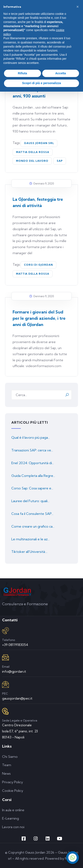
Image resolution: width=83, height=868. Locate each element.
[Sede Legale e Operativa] (5, 711)
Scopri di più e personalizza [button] (41, 83)
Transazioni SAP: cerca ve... (32, 450)
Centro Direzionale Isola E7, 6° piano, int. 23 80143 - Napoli (20, 731)
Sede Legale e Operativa (20, 720)
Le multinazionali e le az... (30, 539)
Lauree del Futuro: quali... (30, 501)
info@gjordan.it (14, 671)
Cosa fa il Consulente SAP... (32, 514)
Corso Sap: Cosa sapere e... (32, 488)
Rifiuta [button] (22, 73)
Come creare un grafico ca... (33, 526)
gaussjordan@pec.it (17, 698)
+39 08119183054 (15, 645)
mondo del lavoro (32, 161)
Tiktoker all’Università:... (29, 552)
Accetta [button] (61, 73)
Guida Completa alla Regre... (33, 476)
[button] (78, 7)
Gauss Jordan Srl (39, 143)
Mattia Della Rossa (33, 152)
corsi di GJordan (38, 265)
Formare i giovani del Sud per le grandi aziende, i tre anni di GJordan (39, 318)
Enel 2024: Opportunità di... (33, 463)
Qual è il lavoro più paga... (31, 437)
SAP (60, 161)
